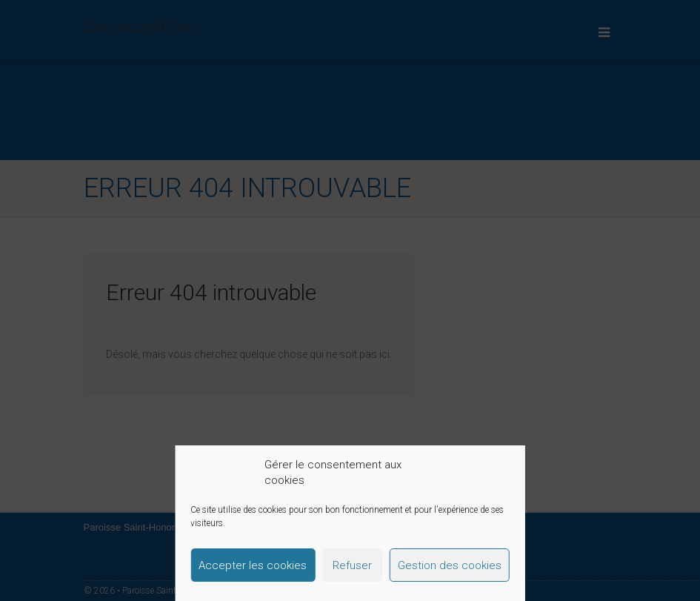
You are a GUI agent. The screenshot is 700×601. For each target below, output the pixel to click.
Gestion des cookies (450, 565)
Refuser (352, 565)
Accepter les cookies (253, 565)
